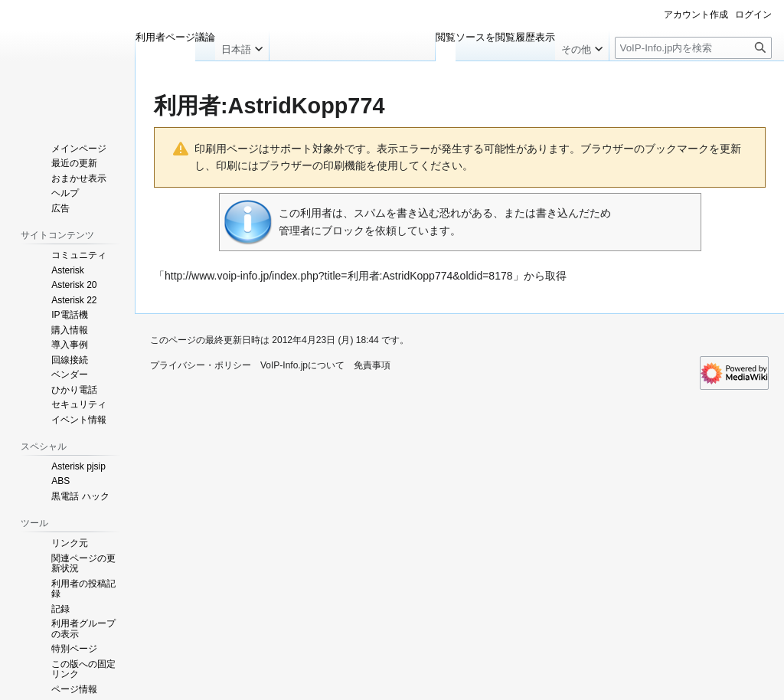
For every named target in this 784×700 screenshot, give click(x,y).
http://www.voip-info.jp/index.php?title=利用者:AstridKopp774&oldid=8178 (339, 276)
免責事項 (372, 365)
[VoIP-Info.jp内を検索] (693, 48)
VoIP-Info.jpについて (302, 365)
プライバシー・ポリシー (201, 365)
